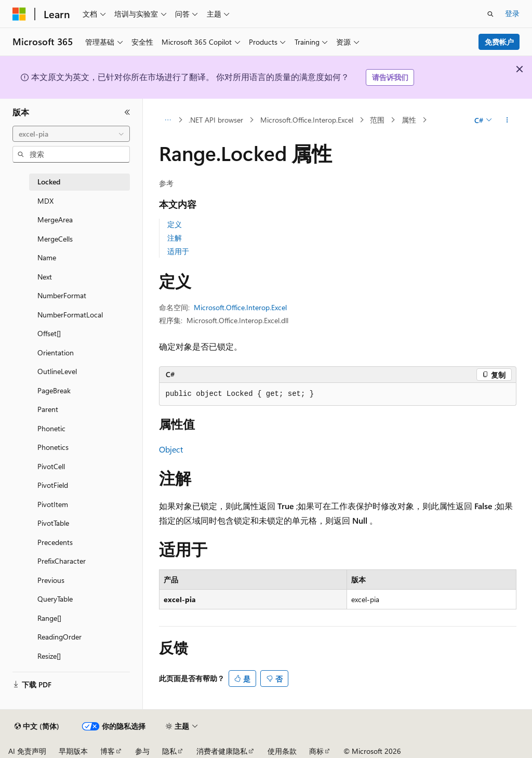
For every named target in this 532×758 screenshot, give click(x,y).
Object (171, 449)
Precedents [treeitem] (55, 542)
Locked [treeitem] (49, 182)
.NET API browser (216, 120)
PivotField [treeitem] (53, 485)
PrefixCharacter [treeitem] (62, 561)
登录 (512, 13)
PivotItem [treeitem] (53, 504)
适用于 (178, 251)
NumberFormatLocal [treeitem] (70, 315)
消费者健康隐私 (222, 751)
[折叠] (127, 112)
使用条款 (282, 751)
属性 (409, 120)
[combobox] (71, 134)
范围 (377, 120)
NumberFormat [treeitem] (62, 295)
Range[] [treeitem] (49, 618)
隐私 (169, 751)
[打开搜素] (490, 14)
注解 (175, 238)
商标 (316, 751)
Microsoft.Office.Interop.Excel (307, 120)
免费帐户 (499, 42)
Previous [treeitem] (51, 580)
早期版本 (73, 751)
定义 (175, 224)
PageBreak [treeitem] (54, 390)
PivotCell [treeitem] (51, 466)
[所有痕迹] (168, 120)
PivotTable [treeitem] (53, 523)
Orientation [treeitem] (56, 353)
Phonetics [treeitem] (53, 447)
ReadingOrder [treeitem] (59, 637)
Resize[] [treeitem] (49, 656)
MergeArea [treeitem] (55, 220)
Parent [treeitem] (48, 409)
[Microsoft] (19, 14)
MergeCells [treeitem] (55, 239)
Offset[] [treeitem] (49, 333)
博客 (108, 751)
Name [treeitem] (47, 257)
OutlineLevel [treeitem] (57, 371)
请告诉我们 (390, 77)
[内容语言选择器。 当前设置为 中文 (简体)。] (37, 726)
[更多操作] (507, 120)
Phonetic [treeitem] (51, 428)
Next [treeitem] (45, 277)
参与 (142, 751)
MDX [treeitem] (45, 201)
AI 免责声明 (27, 751)
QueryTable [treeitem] (55, 599)
